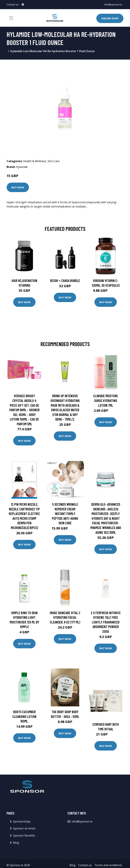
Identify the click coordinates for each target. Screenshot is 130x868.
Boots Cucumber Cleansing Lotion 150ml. (24, 716)
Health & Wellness (35, 161)
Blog (16, 843)
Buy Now (18, 187)
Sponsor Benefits (24, 836)
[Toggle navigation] (11, 18)
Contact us (85, 865)
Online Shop (110, 18)
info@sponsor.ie (113, 4)
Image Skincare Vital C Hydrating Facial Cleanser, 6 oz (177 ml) (65, 617)
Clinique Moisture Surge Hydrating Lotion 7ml (106, 400)
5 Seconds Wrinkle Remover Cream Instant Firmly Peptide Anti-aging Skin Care (65, 514)
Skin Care (54, 161)
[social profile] (23, 5)
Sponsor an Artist (24, 828)
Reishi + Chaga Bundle (65, 281)
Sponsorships (22, 821)
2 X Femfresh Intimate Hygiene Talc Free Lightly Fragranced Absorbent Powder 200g (106, 622)
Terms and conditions (108, 865)
